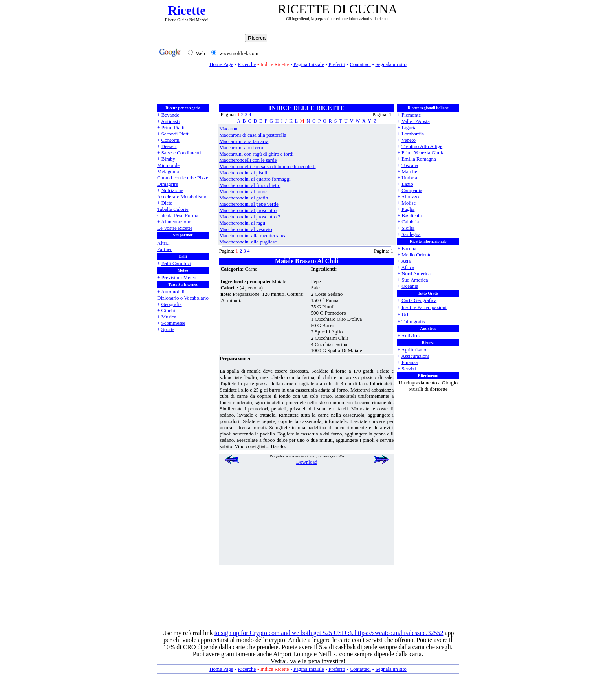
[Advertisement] (365, 46)
